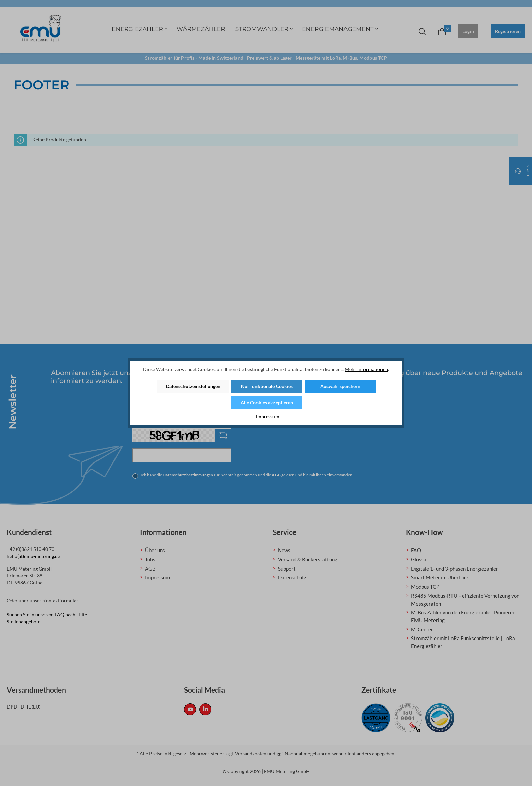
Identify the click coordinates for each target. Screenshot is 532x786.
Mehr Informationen (366, 369)
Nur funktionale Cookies (267, 386)
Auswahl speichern (340, 386)
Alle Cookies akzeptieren (267, 403)
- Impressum (266, 416)
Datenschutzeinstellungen (193, 386)
